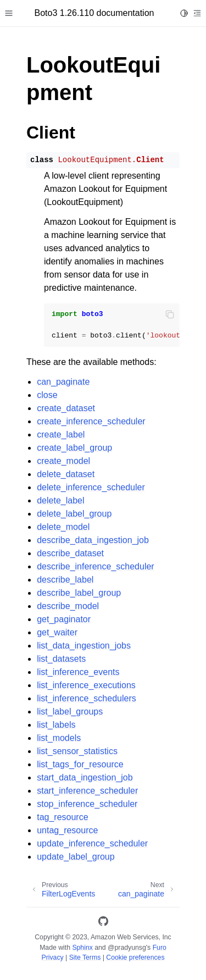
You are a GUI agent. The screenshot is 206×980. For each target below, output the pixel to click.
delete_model (63, 527)
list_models (59, 738)
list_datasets (61, 659)
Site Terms (85, 957)
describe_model (68, 606)
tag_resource (62, 817)
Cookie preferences (135, 957)
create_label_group (74, 448)
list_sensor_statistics (77, 751)
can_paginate (63, 382)
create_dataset (66, 408)
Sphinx (82, 948)
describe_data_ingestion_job (93, 540)
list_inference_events (78, 672)
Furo (160, 948)
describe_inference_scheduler (95, 566)
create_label (61, 434)
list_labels (56, 725)
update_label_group (76, 857)
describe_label (65, 580)
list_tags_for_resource (80, 764)
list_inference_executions (86, 685)
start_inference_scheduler (87, 791)
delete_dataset (66, 474)
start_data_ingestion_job (85, 777)
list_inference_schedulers (87, 698)
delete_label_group (74, 514)
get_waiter (57, 632)
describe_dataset (70, 553)
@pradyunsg (127, 948)
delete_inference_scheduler (91, 487)
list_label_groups (70, 712)
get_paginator (64, 619)
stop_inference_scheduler (87, 804)
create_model (63, 461)
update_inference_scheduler (92, 843)
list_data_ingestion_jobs (84, 646)
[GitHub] (103, 923)
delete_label (60, 500)
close (47, 395)
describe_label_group (79, 593)
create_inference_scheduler (91, 421)
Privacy (52, 957)
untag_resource (67, 830)
